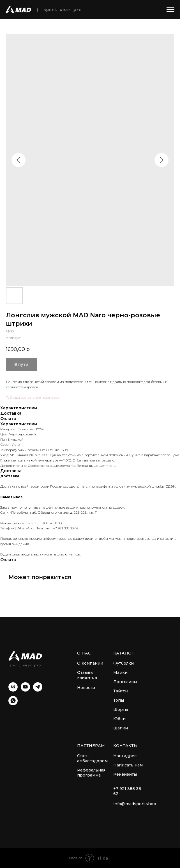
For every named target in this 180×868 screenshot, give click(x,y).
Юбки (119, 719)
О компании (90, 663)
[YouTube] (25, 690)
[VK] (13, 690)
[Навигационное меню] (170, 10)
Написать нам (128, 765)
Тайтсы (121, 691)
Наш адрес (125, 756)
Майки (120, 672)
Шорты (121, 709)
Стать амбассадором (92, 758)
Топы (119, 700)
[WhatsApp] (13, 704)
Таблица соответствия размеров (33, 397)
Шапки (121, 728)
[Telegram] (38, 690)
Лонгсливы (125, 682)
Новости (86, 688)
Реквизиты (125, 774)
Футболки (124, 663)
